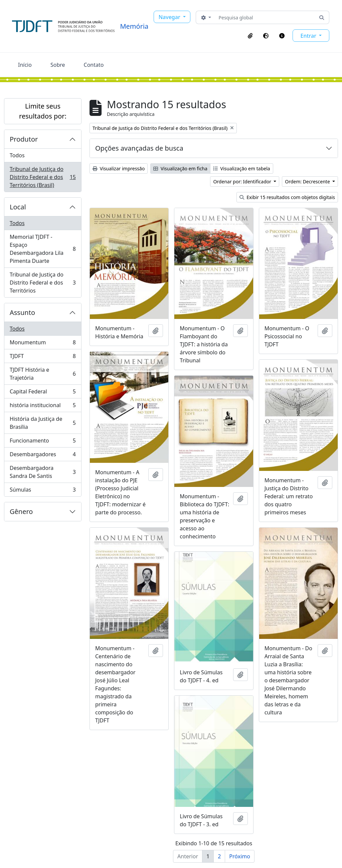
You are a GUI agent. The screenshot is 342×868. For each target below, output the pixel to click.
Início (25, 65)
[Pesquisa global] (265, 17)
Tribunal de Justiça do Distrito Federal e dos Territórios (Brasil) (43, 177)
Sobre (58, 65)
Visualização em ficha (180, 168)
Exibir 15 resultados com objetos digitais (287, 197)
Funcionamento (43, 442)
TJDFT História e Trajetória (43, 374)
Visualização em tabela (242, 168)
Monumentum (43, 344)
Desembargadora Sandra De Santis (43, 472)
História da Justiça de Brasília (43, 423)
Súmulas (43, 491)
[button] (250, 36)
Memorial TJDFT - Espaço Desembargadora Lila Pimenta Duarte (43, 249)
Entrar (309, 36)
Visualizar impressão (119, 168)
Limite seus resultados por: (43, 111)
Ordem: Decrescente (308, 182)
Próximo (240, 856)
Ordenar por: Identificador (243, 182)
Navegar (170, 17)
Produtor (24, 139)
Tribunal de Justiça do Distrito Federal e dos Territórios (43, 283)
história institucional (43, 407)
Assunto (22, 312)
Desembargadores (43, 456)
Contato (94, 65)
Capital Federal (43, 393)
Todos (17, 155)
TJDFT (43, 358)
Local (18, 207)
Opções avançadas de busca (139, 148)
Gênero (21, 511)
